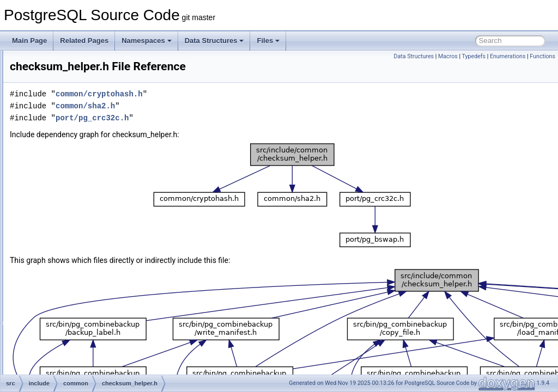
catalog (64, 146)
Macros (448, 56)
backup (64, 122)
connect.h (76, 254)
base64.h (75, 194)
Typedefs (474, 56)
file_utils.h (77, 314)
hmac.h (73, 350)
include (55, 86)
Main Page (29, 41)
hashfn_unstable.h (89, 338)
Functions (542, 56)
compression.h (83, 230)
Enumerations (508, 56)
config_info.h (81, 242)
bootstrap (67, 134)
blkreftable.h (80, 206)
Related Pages (84, 41)
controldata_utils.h (89, 266)
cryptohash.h (81, 278)
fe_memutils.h (83, 290)
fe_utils (55, 74)
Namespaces (147, 41)
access (63, 98)
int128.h (74, 373)
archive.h (75, 182)
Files (268, 41)
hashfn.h (75, 326)
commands (69, 158)
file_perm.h (78, 302)
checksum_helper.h (90, 218)
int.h (68, 362)
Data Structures (214, 41)
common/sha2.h (222, 106)
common (57, 62)
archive (64, 110)
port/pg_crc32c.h (228, 118)
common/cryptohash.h (235, 94)
